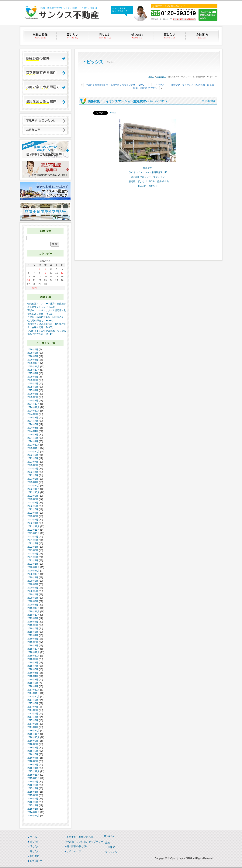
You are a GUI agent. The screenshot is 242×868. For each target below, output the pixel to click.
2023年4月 (33, 472)
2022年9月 (33, 496)
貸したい (170, 36)
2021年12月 (33, 526)
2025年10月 (33, 370)
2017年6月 (33, 710)
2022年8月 (33, 499)
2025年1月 (33, 401)
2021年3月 (33, 557)
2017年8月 (33, 703)
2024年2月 (33, 438)
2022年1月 (33, 523)
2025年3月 (33, 394)
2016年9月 (33, 741)
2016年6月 (33, 751)
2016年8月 (33, 744)
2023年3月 (33, 475)
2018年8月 (33, 663)
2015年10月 (33, 778)
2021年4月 (33, 554)
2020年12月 (33, 567)
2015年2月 (33, 805)
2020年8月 (33, 581)
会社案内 (202, 36)
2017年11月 (33, 693)
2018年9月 (33, 659)
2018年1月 (33, 686)
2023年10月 (33, 452)
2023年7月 (33, 462)
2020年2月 (33, 601)
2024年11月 (33, 407)
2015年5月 (33, 795)
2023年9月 (33, 455)
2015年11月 (33, 775)
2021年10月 (33, 533)
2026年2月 (33, 356)
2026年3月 (33, 353)
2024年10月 (33, 411)
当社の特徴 (41, 36)
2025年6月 (33, 384)
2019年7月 (33, 625)
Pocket (112, 113)
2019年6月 (33, 629)
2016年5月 (33, 754)
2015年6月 (33, 792)
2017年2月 (33, 724)
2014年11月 (33, 816)
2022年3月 (33, 516)
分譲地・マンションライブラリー (85, 842)
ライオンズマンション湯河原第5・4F (148, 172)
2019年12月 (33, 608)
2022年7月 (33, 503)
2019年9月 (33, 618)
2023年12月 (33, 445)
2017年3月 (33, 720)
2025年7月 (33, 380)
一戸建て (110, 847)
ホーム (151, 77)
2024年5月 (33, 428)
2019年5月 (33, 632)
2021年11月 (33, 530)
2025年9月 (33, 373)
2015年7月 (33, 788)
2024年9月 (33, 414)
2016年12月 (33, 731)
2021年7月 (33, 543)
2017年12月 (33, 690)
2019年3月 (33, 639)
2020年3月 (33, 598)
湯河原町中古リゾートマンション (148, 177)
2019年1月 (33, 646)
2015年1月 (33, 809)
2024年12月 (33, 404)
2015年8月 (33, 785)
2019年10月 (33, 615)
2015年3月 (33, 802)
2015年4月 (33, 799)
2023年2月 (33, 479)
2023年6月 (33, 465)
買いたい (73, 36)
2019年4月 (33, 635)
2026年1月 (33, 360)
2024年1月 (33, 441)
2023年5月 (33, 469)
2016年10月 (33, 737)
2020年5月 (33, 591)
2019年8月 (33, 622)
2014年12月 (33, 812)
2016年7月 (33, 748)
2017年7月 (33, 707)
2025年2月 (33, 397)
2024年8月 (33, 418)
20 (28, 280)
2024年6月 (33, 424)
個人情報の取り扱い (77, 846)
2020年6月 (33, 588)
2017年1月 (33, 727)
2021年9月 (33, 537)
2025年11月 (33, 367)
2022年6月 (33, 506)
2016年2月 (33, 765)
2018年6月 (33, 669)
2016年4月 (33, 758)
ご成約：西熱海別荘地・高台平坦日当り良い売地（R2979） (116, 85)
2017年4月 (33, 717)
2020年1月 (33, 605)
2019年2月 (33, 642)
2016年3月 (33, 761)
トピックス (161, 77)
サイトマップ (74, 851)
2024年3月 (33, 435)
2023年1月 (33, 482)
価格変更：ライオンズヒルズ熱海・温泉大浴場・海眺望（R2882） (174, 87)
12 (62, 273)
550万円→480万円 (148, 186)
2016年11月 (33, 734)
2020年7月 (33, 584)
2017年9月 (33, 700)
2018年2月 (33, 683)
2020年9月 (33, 577)
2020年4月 (33, 594)
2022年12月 (33, 486)
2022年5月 (33, 509)
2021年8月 (33, 540)
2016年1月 (33, 768)
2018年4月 (33, 676)
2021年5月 (33, 550)
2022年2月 (33, 520)
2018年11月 (33, 652)
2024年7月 (33, 421)
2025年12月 (33, 363)
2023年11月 (33, 448)
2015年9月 (33, 782)
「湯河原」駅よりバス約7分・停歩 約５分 (148, 181)
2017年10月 (33, 697)
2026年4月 (33, 350)
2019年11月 (33, 611)
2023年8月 (33, 458)
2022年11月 (33, 489)
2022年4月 (33, 513)
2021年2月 (33, 560)
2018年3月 (33, 680)
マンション (111, 852)
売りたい (105, 36)
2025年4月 (33, 390)
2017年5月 (33, 714)
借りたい (138, 36)
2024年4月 (33, 431)
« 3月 (34, 288)
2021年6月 (33, 547)
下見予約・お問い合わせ (80, 837)
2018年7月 (33, 666)
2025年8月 (33, 377)
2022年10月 (33, 492)
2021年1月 (33, 564)
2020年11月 (33, 571)
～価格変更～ (148, 168)
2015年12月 (33, 771)
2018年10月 (33, 656)
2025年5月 (33, 387)
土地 (108, 843)
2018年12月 (33, 649)
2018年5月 (33, 673)
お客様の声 (36, 861)
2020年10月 (33, 574)
